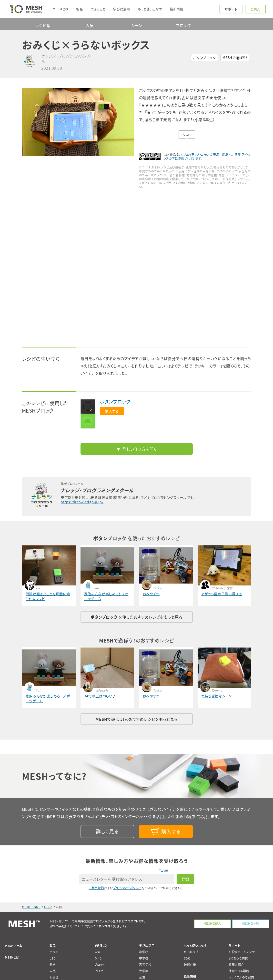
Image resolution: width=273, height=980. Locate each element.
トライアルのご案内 (241, 977)
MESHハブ (191, 952)
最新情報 (190, 976)
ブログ (99, 971)
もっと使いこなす (195, 946)
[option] (78, 122)
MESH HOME (31, 907)
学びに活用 (147, 946)
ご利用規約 (96, 888)
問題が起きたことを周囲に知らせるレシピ (48, 596)
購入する (112, 411)
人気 (90, 25)
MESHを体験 (250, 923)
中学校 (144, 958)
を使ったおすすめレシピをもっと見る (136, 617)
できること (101, 946)
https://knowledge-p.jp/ (82, 502)
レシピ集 (43, 25)
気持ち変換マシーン (217, 696)
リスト (187, 135)
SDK (187, 958)
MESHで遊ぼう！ (235, 58)
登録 (185, 879)
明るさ (54, 977)
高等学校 (145, 965)
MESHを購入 (211, 923)
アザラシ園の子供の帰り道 (222, 594)
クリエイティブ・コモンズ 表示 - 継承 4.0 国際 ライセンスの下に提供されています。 (207, 157)
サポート (231, 9)
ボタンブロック (205, 58)
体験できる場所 (239, 971)
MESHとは (12, 957)
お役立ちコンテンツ (242, 952)
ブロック (183, 25)
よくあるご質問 (238, 958)
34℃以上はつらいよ (100, 696)
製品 (53, 946)
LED (52, 958)
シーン (137, 25)
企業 (142, 977)
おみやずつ (151, 594)
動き (52, 965)
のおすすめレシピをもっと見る (136, 719)
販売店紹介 (236, 965)
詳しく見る (107, 831)
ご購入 (255, 9)
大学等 (144, 971)
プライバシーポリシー (127, 888)
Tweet (164, 871)
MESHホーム (14, 946)
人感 (53, 971)
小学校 (144, 952)
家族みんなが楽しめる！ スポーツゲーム (106, 596)
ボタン (54, 952)
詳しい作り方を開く (139, 449)
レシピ (48, 907)
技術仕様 (190, 965)
